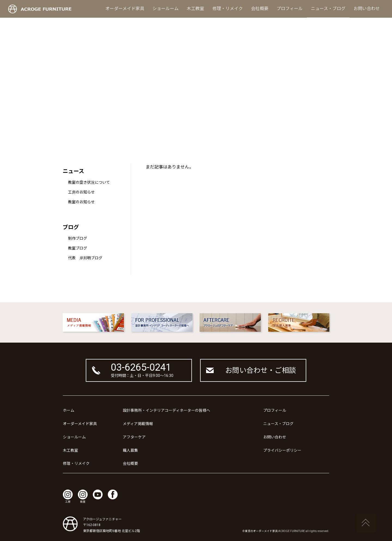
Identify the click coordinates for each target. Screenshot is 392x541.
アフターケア (134, 437)
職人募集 (130, 450)
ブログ (71, 227)
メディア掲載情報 (138, 424)
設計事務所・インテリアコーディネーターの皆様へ (166, 410)
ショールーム (166, 9)
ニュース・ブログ (328, 9)
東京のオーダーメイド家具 (261, 531)
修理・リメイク (228, 9)
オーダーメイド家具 (125, 9)
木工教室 (195, 9)
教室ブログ (78, 248)
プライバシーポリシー (282, 450)
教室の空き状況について (89, 182)
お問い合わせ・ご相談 (261, 370)
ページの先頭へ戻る (366, 523)
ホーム (69, 410)
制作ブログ (78, 238)
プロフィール (290, 9)
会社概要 (260, 9)
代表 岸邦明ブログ (85, 258)
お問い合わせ (367, 9)
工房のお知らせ (81, 192)
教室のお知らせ (81, 202)
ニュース (73, 171)
